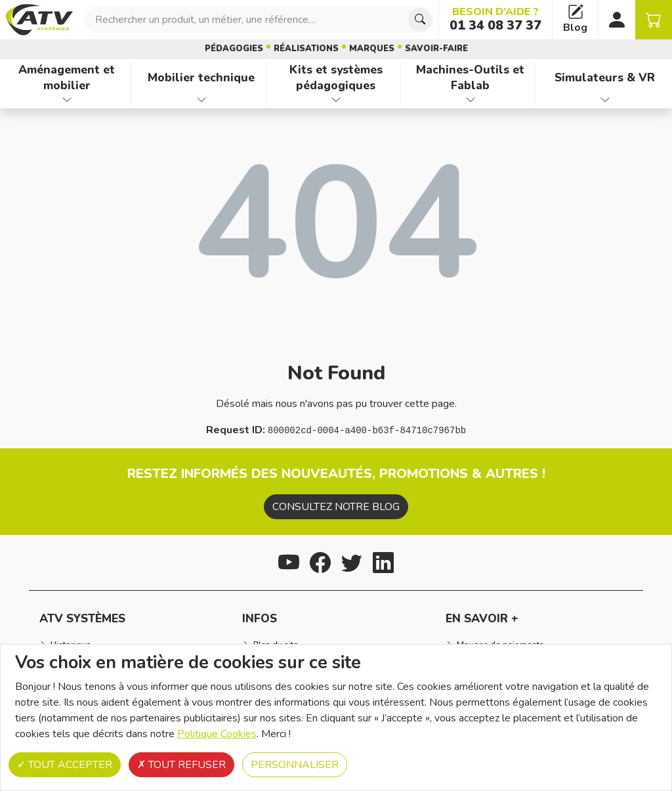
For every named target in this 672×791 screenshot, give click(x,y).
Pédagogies (234, 49)
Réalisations (306, 49)
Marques (372, 49)
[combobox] (259, 20)
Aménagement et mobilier (67, 78)
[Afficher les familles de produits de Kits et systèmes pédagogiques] (336, 100)
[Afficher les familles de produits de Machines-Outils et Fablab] (471, 100)
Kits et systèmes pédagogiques (336, 78)
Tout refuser (181, 765)
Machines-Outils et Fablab (470, 78)
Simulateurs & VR (605, 77)
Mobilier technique (201, 77)
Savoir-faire (436, 49)
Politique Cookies (217, 734)
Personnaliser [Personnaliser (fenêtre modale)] (295, 765)
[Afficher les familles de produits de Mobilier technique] (201, 100)
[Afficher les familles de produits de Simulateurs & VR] (605, 100)
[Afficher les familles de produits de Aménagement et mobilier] (67, 100)
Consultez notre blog (336, 507)
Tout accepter (65, 765)
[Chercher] (420, 20)
